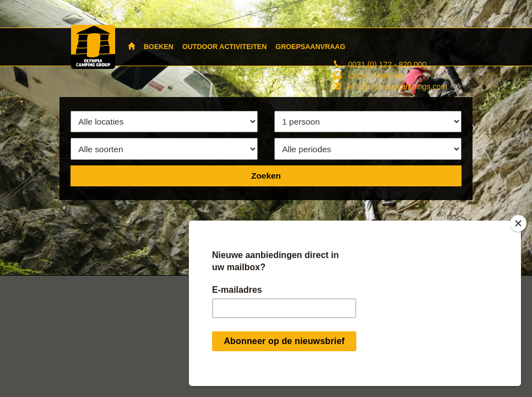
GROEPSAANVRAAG (310, 47)
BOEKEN (159, 47)
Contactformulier (376, 76)
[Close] (518, 223)
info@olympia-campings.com (398, 87)
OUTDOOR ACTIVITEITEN (224, 47)
